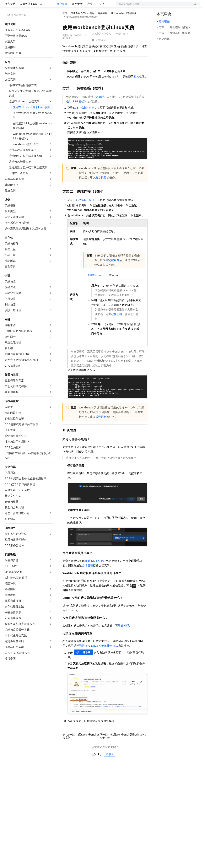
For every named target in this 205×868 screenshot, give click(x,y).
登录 (194, 6)
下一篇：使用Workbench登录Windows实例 (123, 748)
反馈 (110, 767)
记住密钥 (116, 326)
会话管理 (99, 109)
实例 (92, 26)
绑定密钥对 (112, 272)
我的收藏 (101, 52)
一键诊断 (83, 665)
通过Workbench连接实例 (124, 26)
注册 (180, 6)
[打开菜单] (6, 6)
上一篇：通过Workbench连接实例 (81, 748)
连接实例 (103, 26)
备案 (161, 6)
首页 (65, 26)
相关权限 (139, 89)
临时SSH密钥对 (76, 114)
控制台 (170, 6)
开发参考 (77, 16)
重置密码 (124, 638)
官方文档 (10, 16)
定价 (83, 6)
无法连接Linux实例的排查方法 (99, 658)
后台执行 (101, 190)
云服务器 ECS (28, 16)
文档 (153, 6)
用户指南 (62, 16)
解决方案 (62, 6)
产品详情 (120, 46)
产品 (50, 6)
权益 (74, 6)
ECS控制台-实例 (84, 120)
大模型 (40, 6)
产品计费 (93, 16)
